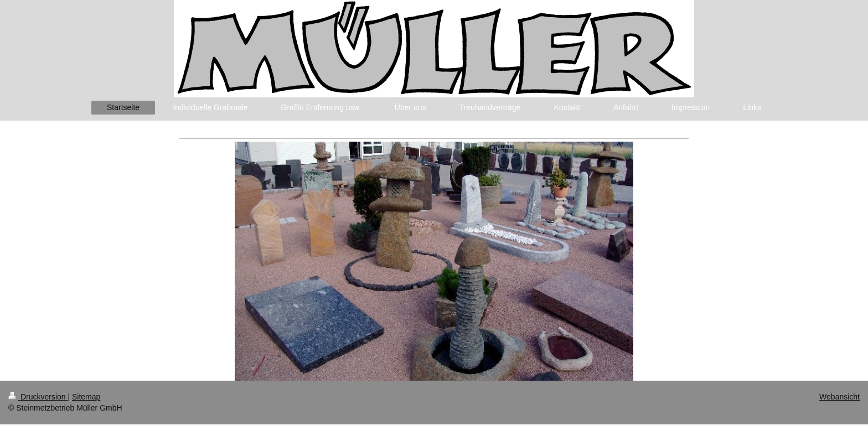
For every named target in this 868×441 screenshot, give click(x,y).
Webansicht (839, 397)
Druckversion (38, 397)
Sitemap (86, 397)
